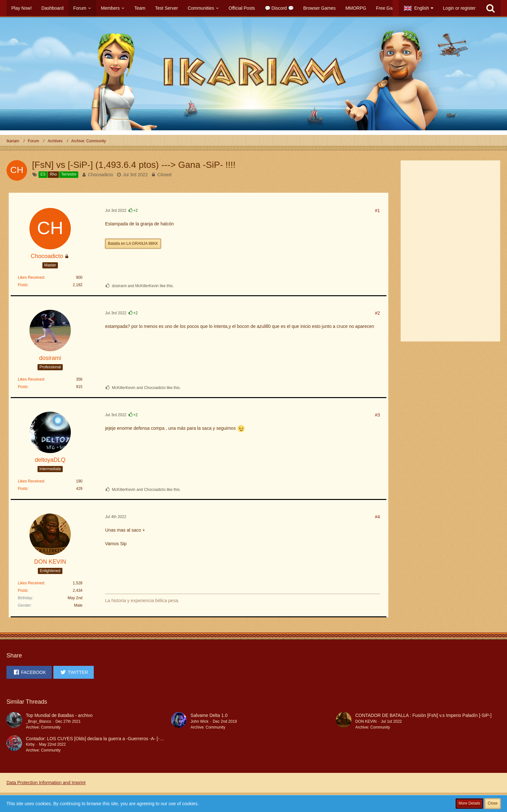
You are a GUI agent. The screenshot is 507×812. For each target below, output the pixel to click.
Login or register (459, 8)
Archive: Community (43, 727)
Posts (23, 285)
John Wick (199, 721)
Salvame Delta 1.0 (209, 715)
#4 (377, 517)
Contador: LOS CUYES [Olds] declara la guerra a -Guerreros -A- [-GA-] (97, 739)
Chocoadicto (101, 175)
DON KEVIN (366, 721)
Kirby (30, 744)
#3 (377, 415)
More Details (469, 803)
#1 (377, 211)
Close (493, 803)
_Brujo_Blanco (38, 721)
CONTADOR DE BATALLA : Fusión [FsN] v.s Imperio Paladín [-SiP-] (423, 715)
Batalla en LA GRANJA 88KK (133, 244)
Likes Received (31, 277)
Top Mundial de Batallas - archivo (59, 715)
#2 (377, 313)
